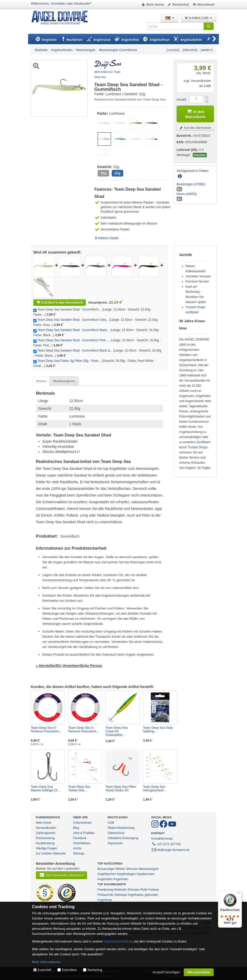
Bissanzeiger (106, 869)
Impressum (115, 843)
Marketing (95, 970)
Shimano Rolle (137, 890)
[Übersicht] (190, 50)
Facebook (80, 838)
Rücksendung (45, 838)
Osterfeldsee (82, 843)
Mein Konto (153, 4)
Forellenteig (105, 890)
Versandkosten (46, 828)
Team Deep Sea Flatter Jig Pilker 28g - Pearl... (69, 361)
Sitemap (79, 853)
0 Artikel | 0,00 (199, 18)
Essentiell (44, 970)
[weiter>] (207, 50)
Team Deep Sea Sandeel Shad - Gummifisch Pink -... (74, 340)
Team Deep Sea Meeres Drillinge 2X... (45, 789)
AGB (111, 823)
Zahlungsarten (46, 833)
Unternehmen (82, 823)
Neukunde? (83, 3)
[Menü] (239, 894)
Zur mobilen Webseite (51, 853)
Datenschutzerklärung (119, 942)
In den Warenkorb (195, 113)
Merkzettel (178, 4)
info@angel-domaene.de (170, 850)
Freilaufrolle (105, 895)
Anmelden (58, 3)
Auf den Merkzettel (195, 128)
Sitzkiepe (121, 895)
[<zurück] (173, 50)
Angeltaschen (107, 874)
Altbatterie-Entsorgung (123, 838)
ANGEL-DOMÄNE (62, 18)
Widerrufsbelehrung (121, 828)
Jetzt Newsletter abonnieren (61, 875)
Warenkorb (203, 4)
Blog (76, 828)
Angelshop (105, 900)
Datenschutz (116, 833)
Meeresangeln (149, 869)
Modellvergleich (64, 381)
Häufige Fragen (47, 848)
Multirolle (120, 890)
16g (103, 173)
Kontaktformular (162, 839)
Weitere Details (107, 238)
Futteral (154, 890)
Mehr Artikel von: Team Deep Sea (107, 75)
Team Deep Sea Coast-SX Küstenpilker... (117, 731)
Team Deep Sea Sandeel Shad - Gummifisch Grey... (73, 320)
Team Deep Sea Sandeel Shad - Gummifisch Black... (73, 330)
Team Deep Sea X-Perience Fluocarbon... (46, 730)
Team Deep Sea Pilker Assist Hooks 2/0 (121, 789)
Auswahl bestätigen (166, 972)
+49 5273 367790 (166, 844)
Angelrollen (105, 879)
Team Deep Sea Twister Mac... (79, 789)
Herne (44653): (187, 194)
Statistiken (69, 970)
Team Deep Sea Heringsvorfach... (155, 789)
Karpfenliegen (126, 874)
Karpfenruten (145, 874)
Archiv (77, 848)
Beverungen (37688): (191, 184)
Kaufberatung (45, 843)
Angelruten (121, 879)
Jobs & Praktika (84, 833)
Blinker (121, 869)
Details (41, 381)
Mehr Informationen (46, 962)
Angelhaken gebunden (143, 895)
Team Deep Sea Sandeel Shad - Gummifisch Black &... (75, 351)
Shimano (132, 869)
